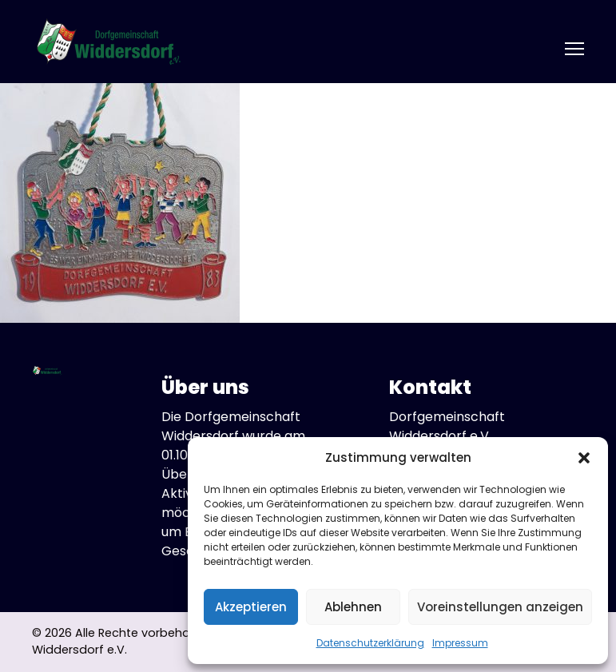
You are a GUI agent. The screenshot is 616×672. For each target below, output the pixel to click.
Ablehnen (353, 607)
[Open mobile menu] (574, 49)
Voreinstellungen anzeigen (500, 607)
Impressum (460, 643)
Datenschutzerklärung (370, 643)
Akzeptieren (251, 607)
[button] (584, 458)
